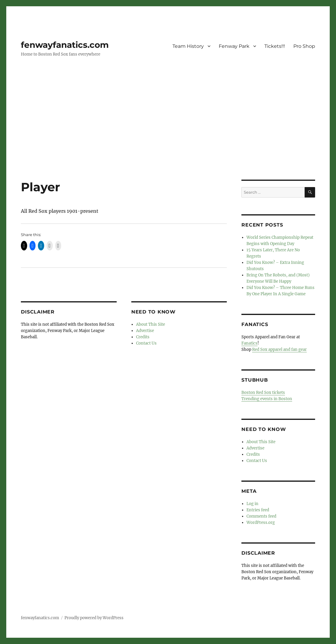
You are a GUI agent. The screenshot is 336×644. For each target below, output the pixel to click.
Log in (252, 504)
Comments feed (261, 516)
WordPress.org (261, 523)
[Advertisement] (169, 135)
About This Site (151, 324)
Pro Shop (304, 46)
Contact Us (146, 343)
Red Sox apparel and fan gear (279, 349)
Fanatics (249, 343)
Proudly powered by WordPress (94, 618)
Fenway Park (234, 46)
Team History (188, 46)
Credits (143, 337)
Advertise (145, 331)
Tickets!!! (275, 46)
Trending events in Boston (267, 399)
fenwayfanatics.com (65, 45)
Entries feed (258, 510)
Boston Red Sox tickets (263, 393)
